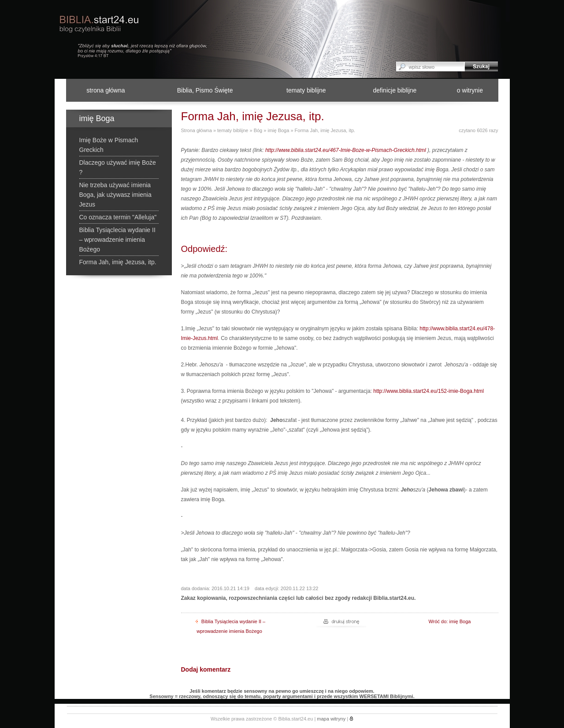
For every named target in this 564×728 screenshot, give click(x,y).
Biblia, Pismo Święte (205, 90)
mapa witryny (331, 719)
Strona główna (197, 130)
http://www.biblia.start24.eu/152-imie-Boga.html (429, 391)
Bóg (258, 130)
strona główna (106, 90)
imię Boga (278, 130)
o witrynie (470, 90)
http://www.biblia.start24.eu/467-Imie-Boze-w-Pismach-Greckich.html (346, 150)
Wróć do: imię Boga (450, 621)
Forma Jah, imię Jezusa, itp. (325, 130)
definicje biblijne (395, 90)
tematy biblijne (306, 90)
